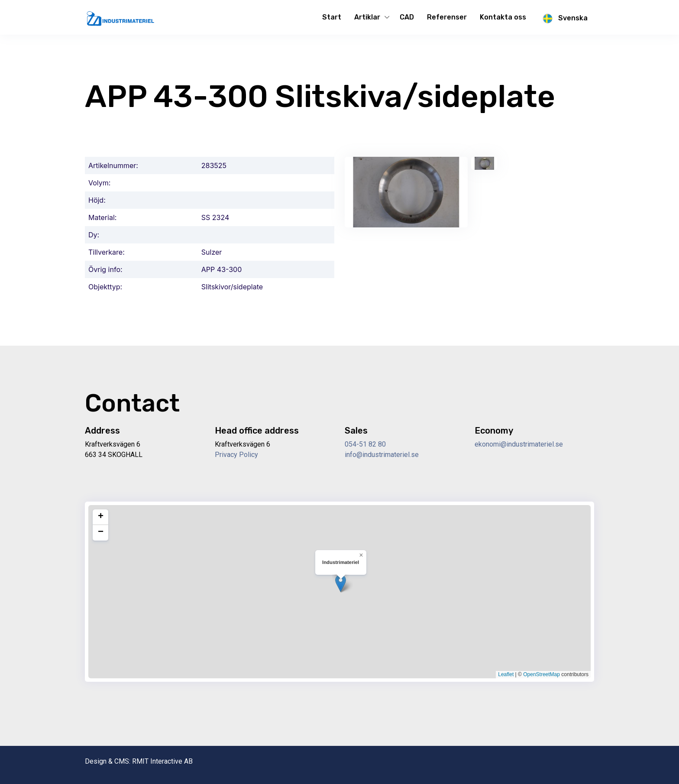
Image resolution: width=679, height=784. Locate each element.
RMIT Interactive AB (162, 761)
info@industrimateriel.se (382, 455)
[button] (341, 583)
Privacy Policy (236, 455)
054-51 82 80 (365, 444)
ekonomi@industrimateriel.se (519, 444)
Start (332, 17)
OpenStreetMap (542, 674)
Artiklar (367, 17)
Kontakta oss (503, 17)
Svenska (563, 19)
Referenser (447, 17)
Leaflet (506, 674)
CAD (407, 17)
